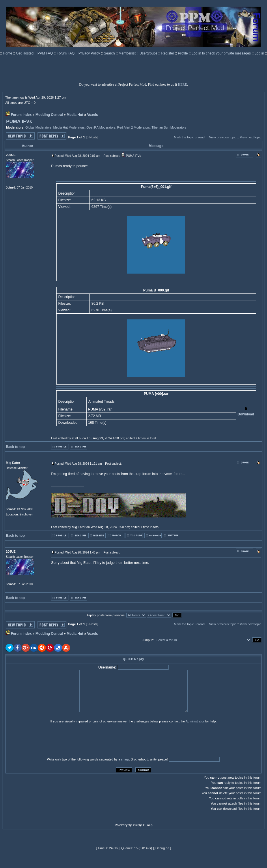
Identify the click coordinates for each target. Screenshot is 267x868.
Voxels (93, 115)
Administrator (195, 721)
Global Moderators (39, 127)
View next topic (251, 137)
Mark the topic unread (189, 137)
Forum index (21, 115)
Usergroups (149, 53)
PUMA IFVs (19, 122)
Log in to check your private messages (222, 53)
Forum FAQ (66, 53)
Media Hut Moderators (69, 127)
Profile (183, 53)
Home (8, 53)
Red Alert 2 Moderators (133, 127)
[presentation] (50, 740)
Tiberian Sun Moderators (169, 127)
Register (168, 53)
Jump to (148, 640)
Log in (259, 53)
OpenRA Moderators (101, 127)
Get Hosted (25, 53)
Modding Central (49, 115)
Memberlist (128, 53)
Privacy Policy (90, 53)
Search (110, 53)
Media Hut (75, 115)
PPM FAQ (46, 53)
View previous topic (223, 137)
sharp (125, 759)
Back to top (15, 447)
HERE (182, 84)
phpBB (131, 825)
